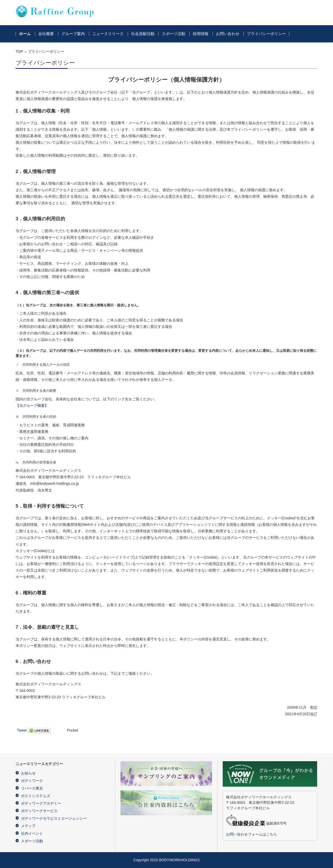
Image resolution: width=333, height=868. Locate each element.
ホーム (25, 34)
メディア (28, 826)
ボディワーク (32, 781)
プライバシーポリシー (266, 34)
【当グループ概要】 (32, 406)
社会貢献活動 (143, 34)
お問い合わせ (228, 34)
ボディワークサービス (39, 811)
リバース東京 (32, 788)
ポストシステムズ (36, 796)
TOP (19, 51)
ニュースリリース (108, 34)
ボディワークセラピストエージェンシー (54, 818)
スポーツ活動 (174, 34)
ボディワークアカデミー (41, 803)
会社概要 (46, 34)
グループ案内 (73, 34)
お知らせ (28, 773)
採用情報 (201, 34)
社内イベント (32, 833)
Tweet (22, 730)
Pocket (72, 730)
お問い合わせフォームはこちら (252, 834)
